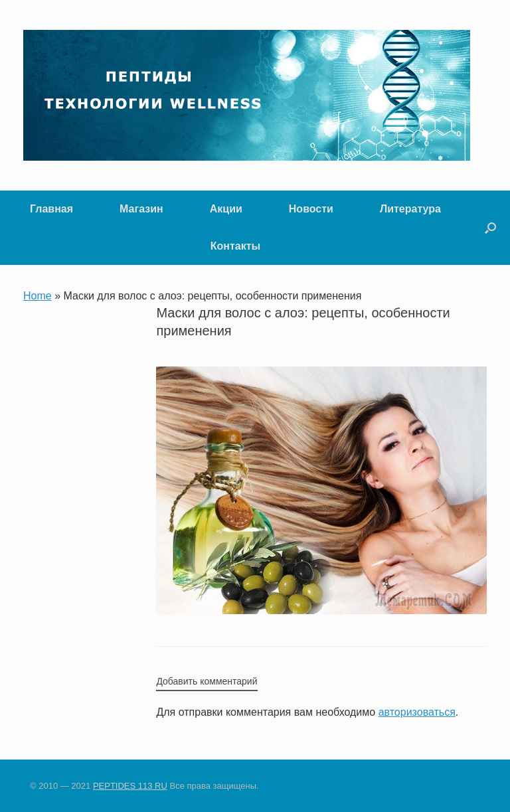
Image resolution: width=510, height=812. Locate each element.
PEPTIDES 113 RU (130, 786)
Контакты (235, 246)
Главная (51, 209)
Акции (226, 209)
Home (38, 296)
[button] (490, 228)
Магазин (141, 209)
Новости (311, 209)
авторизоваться (417, 712)
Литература (410, 209)
